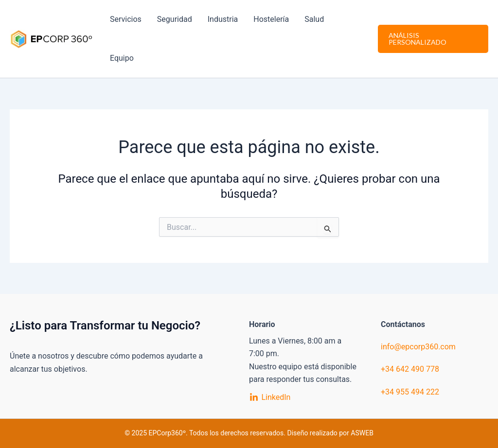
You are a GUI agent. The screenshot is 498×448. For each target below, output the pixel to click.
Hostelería (271, 19)
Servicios (126, 19)
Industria (223, 19)
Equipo (122, 58)
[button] (433, 39)
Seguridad (175, 19)
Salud (314, 19)
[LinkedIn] (270, 397)
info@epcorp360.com (418, 347)
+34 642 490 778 (410, 369)
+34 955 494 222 (410, 392)
